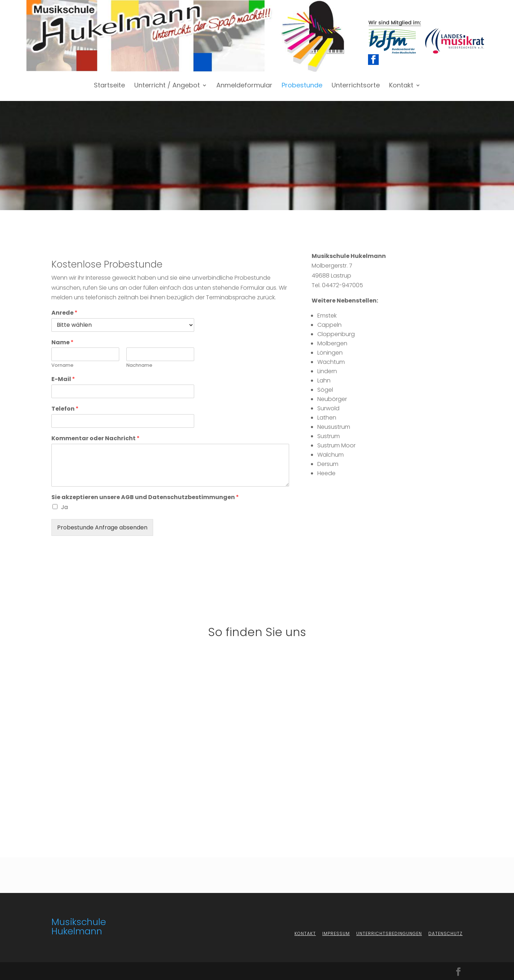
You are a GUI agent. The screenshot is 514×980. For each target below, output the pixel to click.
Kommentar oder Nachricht (95, 439)
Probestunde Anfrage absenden (102, 527)
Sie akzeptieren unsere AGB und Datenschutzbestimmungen (145, 497)
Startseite (109, 86)
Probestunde (302, 86)
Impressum (336, 933)
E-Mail (63, 379)
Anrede (64, 313)
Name (62, 343)
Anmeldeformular (244, 86)
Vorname (62, 365)
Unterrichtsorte (356, 86)
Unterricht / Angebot (167, 86)
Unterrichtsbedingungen (389, 933)
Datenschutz (445, 933)
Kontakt (401, 86)
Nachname (139, 365)
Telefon (65, 409)
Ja (64, 507)
